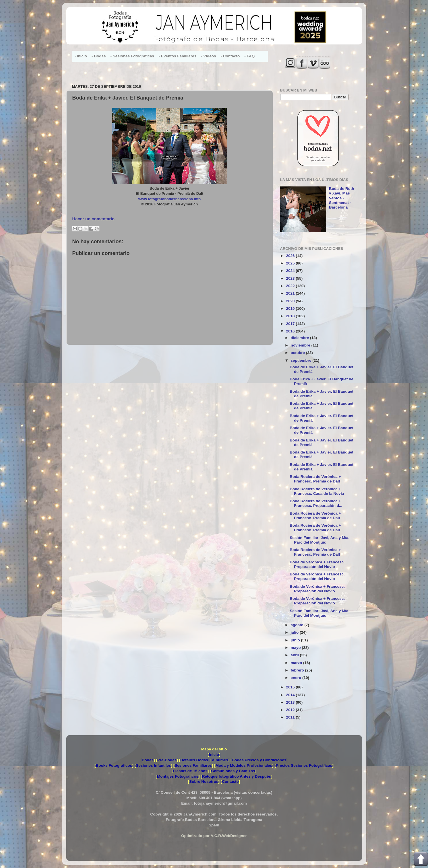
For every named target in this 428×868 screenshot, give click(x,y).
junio (296, 640)
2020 (291, 301)
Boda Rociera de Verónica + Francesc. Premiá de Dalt (315, 552)
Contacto (230, 782)
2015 (291, 687)
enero (297, 678)
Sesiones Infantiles (153, 765)
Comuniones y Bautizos (233, 771)
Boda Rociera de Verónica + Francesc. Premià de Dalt (315, 479)
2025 (291, 263)
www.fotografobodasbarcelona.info (170, 199)
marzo (297, 663)
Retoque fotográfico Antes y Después (237, 776)
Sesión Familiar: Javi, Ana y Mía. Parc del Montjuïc (319, 540)
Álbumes (220, 760)
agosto (298, 625)
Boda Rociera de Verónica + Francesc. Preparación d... (316, 503)
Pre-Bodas (167, 760)
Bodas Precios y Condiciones (259, 760)
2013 (291, 702)
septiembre (302, 360)
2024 (291, 271)
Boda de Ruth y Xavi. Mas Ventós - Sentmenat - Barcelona (342, 198)
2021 (291, 293)
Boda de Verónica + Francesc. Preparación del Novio (317, 564)
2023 (291, 278)
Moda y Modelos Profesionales (244, 765)
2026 (291, 256)
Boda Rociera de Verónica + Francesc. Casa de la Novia (317, 491)
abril (295, 655)
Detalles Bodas (194, 760)
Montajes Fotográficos (178, 776)
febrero (298, 670)
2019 (291, 309)
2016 (291, 331)
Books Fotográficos (114, 765)
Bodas (148, 760)
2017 (291, 324)
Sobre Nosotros (204, 782)
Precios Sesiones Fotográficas (304, 765)
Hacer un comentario (94, 219)
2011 (291, 717)
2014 (291, 695)
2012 (291, 710)
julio (295, 632)
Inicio (214, 755)
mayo (296, 648)
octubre (298, 353)
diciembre (301, 338)
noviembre (301, 345)
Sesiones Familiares (193, 765)
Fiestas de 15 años (190, 771)
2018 (291, 316)
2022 (291, 286)
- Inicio (81, 56)
